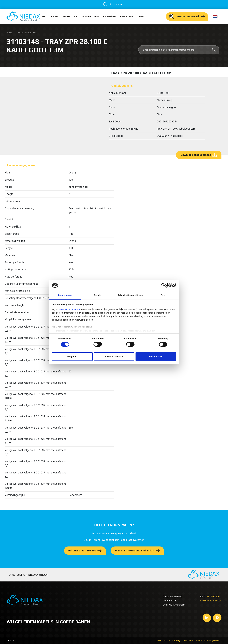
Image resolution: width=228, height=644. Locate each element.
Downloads (90, 16)
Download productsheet (196, 155)
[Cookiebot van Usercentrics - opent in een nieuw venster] (164, 285)
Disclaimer (162, 641)
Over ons (127, 16)
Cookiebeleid (188, 641)
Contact (144, 16)
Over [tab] (163, 295)
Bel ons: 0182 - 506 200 (82, 550)
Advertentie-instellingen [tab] (130, 295)
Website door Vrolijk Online (208, 641)
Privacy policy (174, 641)
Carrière (109, 16)
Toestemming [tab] (65, 295)
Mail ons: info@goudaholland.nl (135, 550)
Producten (50, 16)
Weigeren (72, 356)
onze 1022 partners (70, 309)
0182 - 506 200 (212, 597)
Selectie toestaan (114, 356)
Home (9, 33)
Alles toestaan (156, 356)
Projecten (70, 16)
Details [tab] (98, 295)
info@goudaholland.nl (211, 601)
